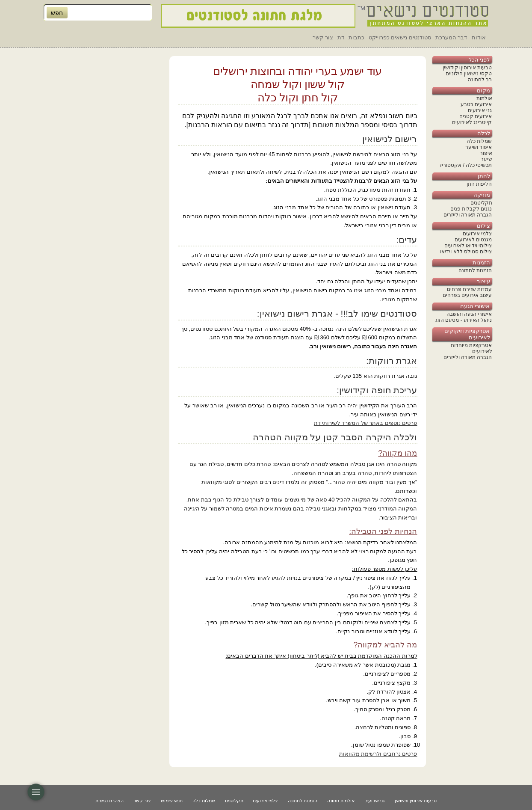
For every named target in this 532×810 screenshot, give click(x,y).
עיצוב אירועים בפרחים (467, 295)
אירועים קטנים (476, 116)
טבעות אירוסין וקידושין (467, 68)
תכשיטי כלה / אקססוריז (466, 165)
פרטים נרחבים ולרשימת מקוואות (378, 754)
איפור (486, 153)
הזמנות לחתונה (475, 270)
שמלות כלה (479, 141)
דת (341, 37)
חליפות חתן (479, 184)
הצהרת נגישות (109, 801)
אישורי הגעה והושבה (469, 314)
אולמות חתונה (341, 801)
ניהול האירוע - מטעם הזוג (464, 320)
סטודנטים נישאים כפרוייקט (400, 37)
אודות (479, 37)
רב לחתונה (480, 80)
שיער (486, 159)
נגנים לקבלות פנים (471, 209)
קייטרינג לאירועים (472, 122)
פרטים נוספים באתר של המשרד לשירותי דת (366, 423)
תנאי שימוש (172, 801)
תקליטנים (481, 203)
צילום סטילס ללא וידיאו (466, 252)
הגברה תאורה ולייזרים (468, 215)
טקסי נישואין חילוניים (469, 74)
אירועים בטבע (476, 104)
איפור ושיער (479, 147)
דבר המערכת (451, 37)
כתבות (356, 37)
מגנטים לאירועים (473, 240)
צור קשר (323, 37)
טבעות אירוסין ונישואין (416, 801)
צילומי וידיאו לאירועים (468, 246)
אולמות (484, 98)
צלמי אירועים (477, 234)
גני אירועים (480, 110)
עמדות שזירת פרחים (470, 289)
